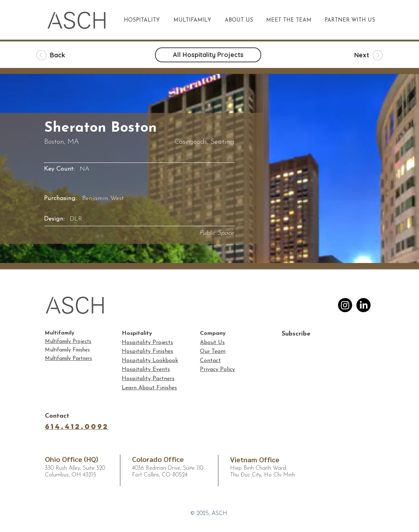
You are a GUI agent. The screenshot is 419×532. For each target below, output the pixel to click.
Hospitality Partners (148, 379)
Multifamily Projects (68, 342)
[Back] (61, 55)
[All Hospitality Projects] (208, 55)
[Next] (358, 55)
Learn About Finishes (149, 388)
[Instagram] (345, 305)
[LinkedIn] (363, 305)
